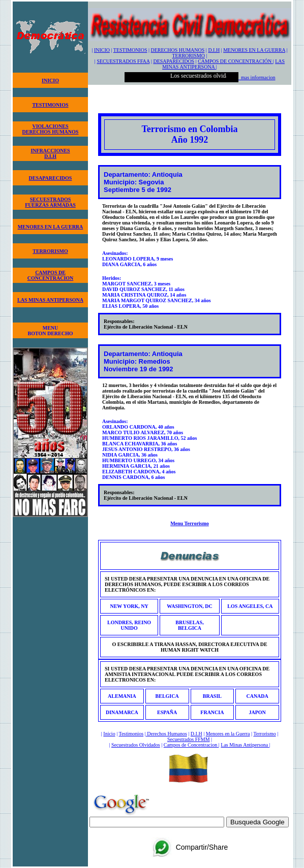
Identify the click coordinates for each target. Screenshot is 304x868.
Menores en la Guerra (228, 734)
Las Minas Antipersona (245, 745)
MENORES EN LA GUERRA (51, 227)
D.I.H (214, 50)
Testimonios (131, 734)
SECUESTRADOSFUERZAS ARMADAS (50, 202)
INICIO (50, 81)
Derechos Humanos (166, 734)
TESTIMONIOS (50, 105)
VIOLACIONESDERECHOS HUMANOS (51, 129)
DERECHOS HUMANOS (178, 50)
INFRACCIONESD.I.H (50, 153)
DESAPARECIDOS (51, 178)
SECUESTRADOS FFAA (123, 61)
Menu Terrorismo (190, 523)
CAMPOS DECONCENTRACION (51, 275)
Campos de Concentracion (191, 745)
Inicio (109, 734)
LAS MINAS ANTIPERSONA (50, 300)
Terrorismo (264, 734)
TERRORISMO (50, 251)
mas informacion (257, 77)
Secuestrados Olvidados (136, 745)
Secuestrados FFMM (189, 739)
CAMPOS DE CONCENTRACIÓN (235, 61)
